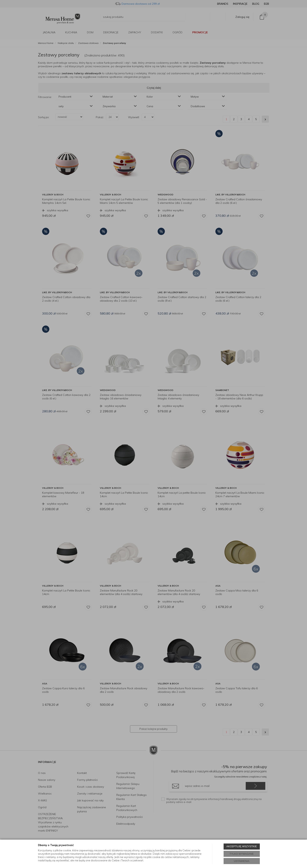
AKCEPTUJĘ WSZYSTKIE (242, 846)
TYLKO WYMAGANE (242, 854)
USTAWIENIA (242, 861)
